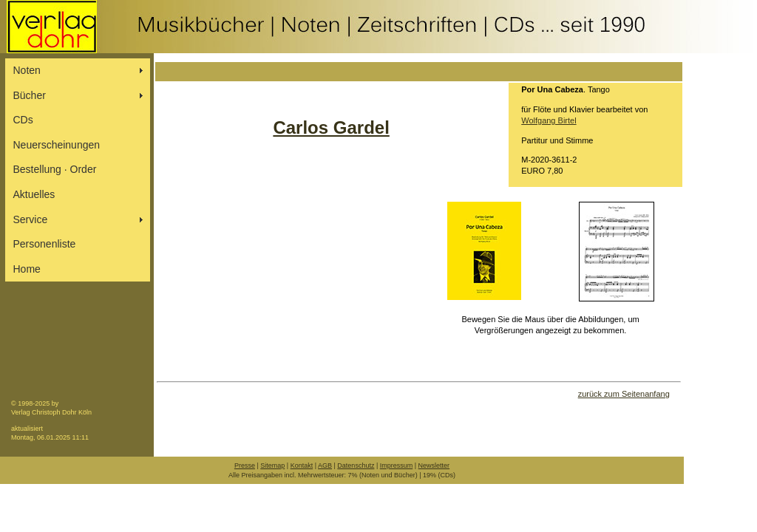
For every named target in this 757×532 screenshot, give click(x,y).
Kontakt (302, 465)
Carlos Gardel (331, 127)
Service (31, 219)
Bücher (30, 95)
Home (27, 269)
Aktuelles (34, 194)
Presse (245, 465)
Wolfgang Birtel (549, 120)
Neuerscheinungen (57, 145)
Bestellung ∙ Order (55, 169)
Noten (27, 70)
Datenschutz (356, 465)
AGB (325, 465)
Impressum (397, 465)
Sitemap (272, 465)
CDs (23, 120)
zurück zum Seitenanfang (624, 394)
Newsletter (434, 465)
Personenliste (45, 244)
